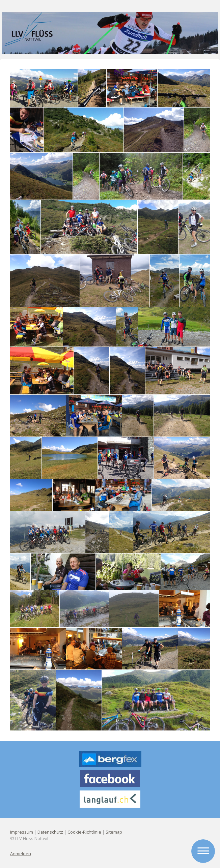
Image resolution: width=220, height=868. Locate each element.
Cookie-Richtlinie (84, 832)
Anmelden (21, 854)
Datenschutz (50, 832)
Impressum (22, 832)
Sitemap (114, 832)
